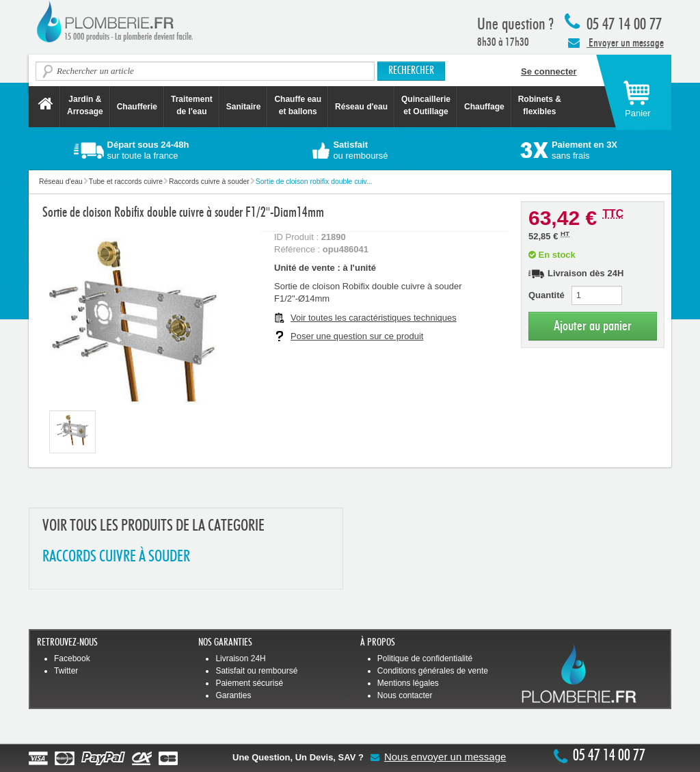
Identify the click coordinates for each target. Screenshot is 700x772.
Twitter (66, 671)
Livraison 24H (240, 658)
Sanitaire (244, 107)
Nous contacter (405, 695)
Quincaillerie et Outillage (426, 105)
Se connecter (549, 71)
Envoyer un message (616, 42)
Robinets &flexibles (540, 105)
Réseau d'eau (361, 107)
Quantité (547, 295)
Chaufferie (137, 107)
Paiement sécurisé (249, 683)
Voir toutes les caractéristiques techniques (374, 318)
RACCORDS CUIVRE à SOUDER (116, 557)
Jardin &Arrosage (85, 105)
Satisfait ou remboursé (256, 671)
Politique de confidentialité (425, 658)
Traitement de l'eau (192, 105)
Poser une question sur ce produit (357, 336)
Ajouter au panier (593, 326)
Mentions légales (408, 683)
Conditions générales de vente (433, 671)
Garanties (233, 695)
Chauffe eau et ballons (298, 105)
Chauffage (484, 107)
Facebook (72, 658)
